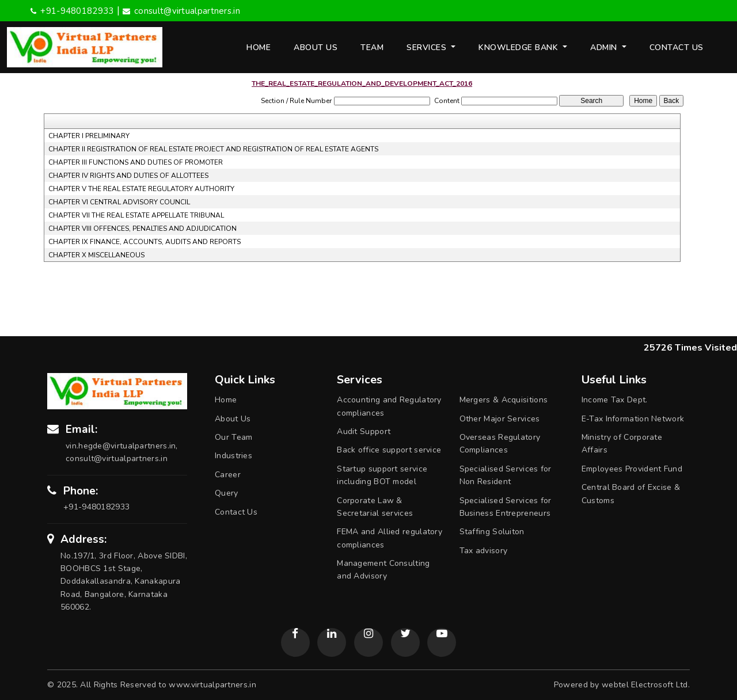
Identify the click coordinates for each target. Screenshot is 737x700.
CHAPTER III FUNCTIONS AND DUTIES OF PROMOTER (136, 162)
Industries (233, 456)
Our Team (233, 437)
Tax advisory (484, 551)
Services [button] (428, 47)
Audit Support (364, 431)
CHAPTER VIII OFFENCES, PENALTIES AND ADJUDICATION (143, 229)
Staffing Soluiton (492, 532)
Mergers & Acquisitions (504, 400)
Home (259, 47)
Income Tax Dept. (615, 400)
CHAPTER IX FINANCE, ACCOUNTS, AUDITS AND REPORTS (145, 242)
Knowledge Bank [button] (520, 47)
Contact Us (677, 47)
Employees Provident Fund (632, 469)
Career (228, 475)
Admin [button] (605, 47)
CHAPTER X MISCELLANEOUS (96, 255)
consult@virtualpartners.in (181, 11)
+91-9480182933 (72, 11)
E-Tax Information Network (633, 419)
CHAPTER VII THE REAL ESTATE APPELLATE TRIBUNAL (136, 215)
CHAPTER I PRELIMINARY (89, 136)
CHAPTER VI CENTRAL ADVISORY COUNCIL (119, 202)
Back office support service (389, 450)
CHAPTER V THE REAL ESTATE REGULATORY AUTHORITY (141, 189)
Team (372, 47)
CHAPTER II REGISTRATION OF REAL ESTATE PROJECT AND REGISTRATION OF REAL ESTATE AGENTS (213, 149)
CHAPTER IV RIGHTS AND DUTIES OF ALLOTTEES (128, 176)
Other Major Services (500, 419)
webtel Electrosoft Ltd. (646, 685)
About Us (316, 47)
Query (227, 493)
